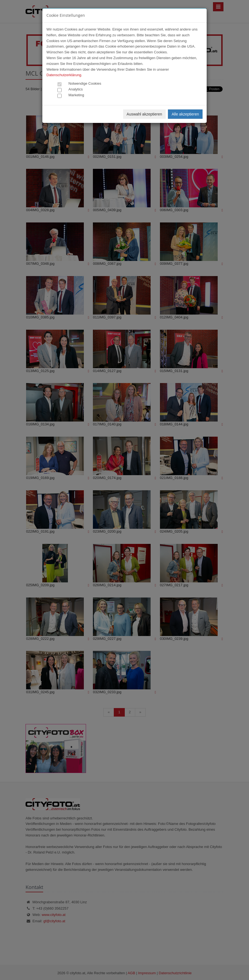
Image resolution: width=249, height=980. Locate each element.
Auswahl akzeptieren (144, 114)
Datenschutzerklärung (64, 75)
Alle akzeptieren (185, 114)
